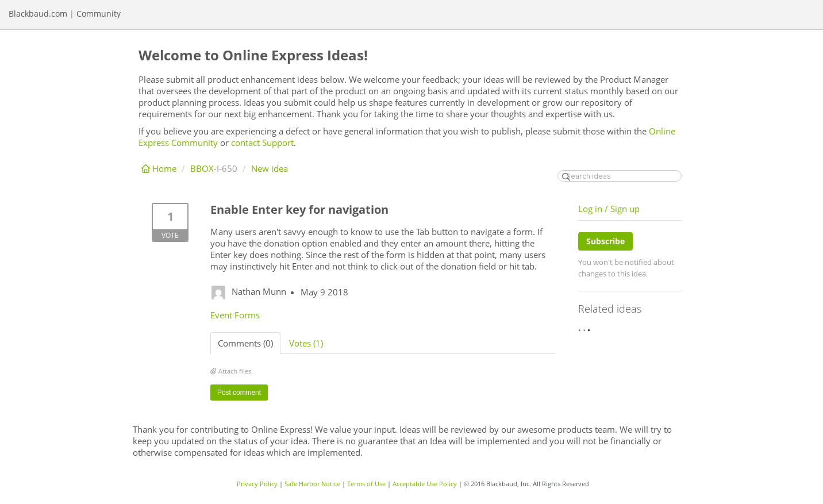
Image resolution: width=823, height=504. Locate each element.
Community (99, 14)
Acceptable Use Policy (425, 484)
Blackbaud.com (38, 14)
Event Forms (235, 315)
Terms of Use (366, 484)
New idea (270, 168)
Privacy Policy (257, 484)
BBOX (202, 168)
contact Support (262, 143)
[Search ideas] (620, 176)
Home (160, 168)
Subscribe (605, 241)
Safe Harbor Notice (312, 484)
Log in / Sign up (609, 209)
